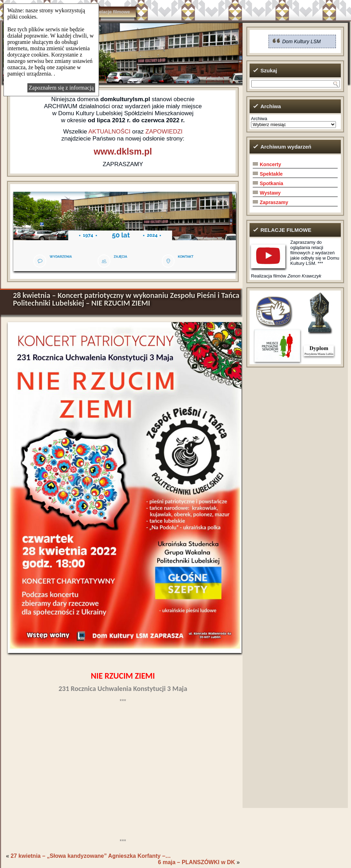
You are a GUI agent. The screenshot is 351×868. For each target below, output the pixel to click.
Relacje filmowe (113, 12)
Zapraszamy (274, 202)
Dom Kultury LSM (302, 41)
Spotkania (271, 183)
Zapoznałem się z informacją (61, 88)
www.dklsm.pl (123, 151)
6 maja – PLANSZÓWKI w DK (197, 862)
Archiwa (259, 119)
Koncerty (270, 164)
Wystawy (270, 193)
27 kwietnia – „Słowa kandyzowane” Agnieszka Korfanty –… (91, 856)
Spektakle (271, 174)
